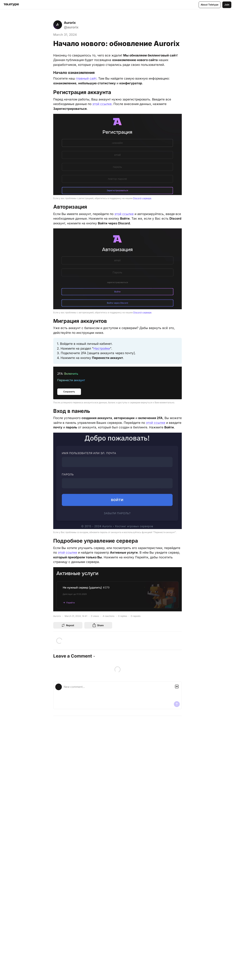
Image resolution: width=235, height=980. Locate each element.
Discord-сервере (142, 198)
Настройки (102, 348)
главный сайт (86, 78)
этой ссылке (102, 104)
